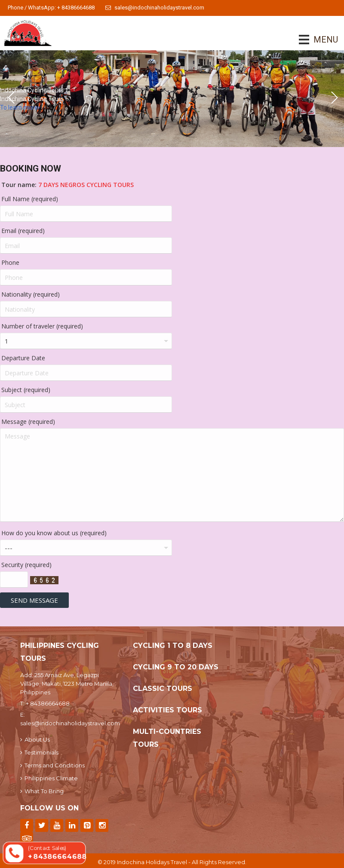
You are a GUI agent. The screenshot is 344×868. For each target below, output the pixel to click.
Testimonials (39, 752)
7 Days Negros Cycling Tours (86, 185)
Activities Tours (167, 710)
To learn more (20, 107)
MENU (314, 40)
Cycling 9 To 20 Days (176, 667)
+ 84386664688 (48, 703)
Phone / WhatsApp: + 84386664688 (51, 8)
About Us (35, 739)
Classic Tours (163, 689)
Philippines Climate (49, 778)
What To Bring (42, 791)
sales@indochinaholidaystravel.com (155, 8)
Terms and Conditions (52, 765)
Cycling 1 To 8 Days (173, 646)
